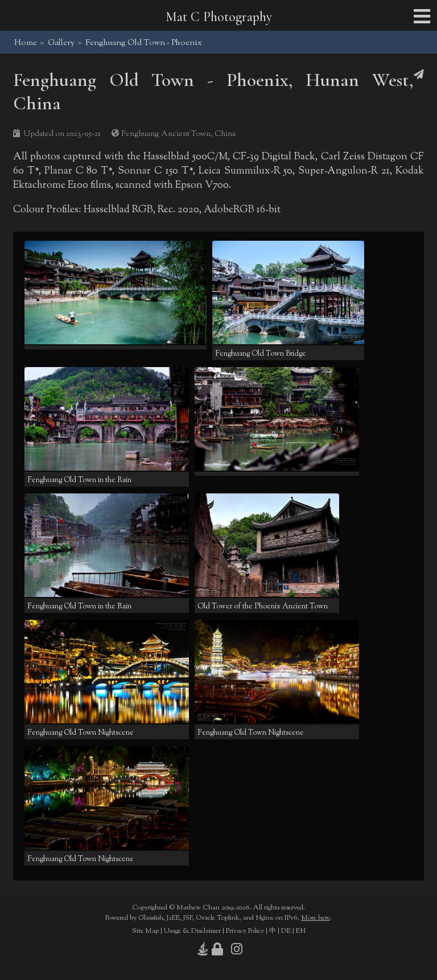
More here (316, 918)
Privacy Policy (245, 931)
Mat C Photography (219, 17)
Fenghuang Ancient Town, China (178, 134)
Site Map (145, 931)
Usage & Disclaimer (192, 931)
